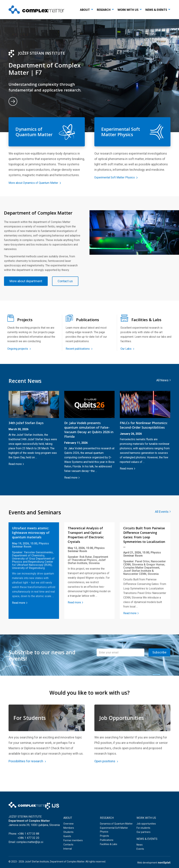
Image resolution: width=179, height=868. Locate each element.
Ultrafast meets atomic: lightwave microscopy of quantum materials (31, 545)
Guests (67, 837)
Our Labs (127, 362)
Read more (15, 477)
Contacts (68, 846)
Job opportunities (146, 825)
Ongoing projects (19, 362)
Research (104, 10)
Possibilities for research (27, 778)
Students (68, 833)
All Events (162, 525)
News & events (156, 10)
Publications (107, 841)
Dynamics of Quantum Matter (116, 825)
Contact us (23, 294)
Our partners (143, 833)
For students (143, 829)
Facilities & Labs (109, 845)
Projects (104, 837)
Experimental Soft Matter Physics (119, 177)
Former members (73, 841)
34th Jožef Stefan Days (26, 436)
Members (69, 829)
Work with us (128, 10)
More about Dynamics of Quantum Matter (38, 183)
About (85, 10)
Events (140, 850)
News (140, 846)
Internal (68, 850)
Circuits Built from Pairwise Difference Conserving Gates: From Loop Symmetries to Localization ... (144, 550)
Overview (69, 825)
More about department (32, 281)
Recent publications (79, 362)
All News (162, 393)
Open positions (106, 778)
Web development (154, 863)
